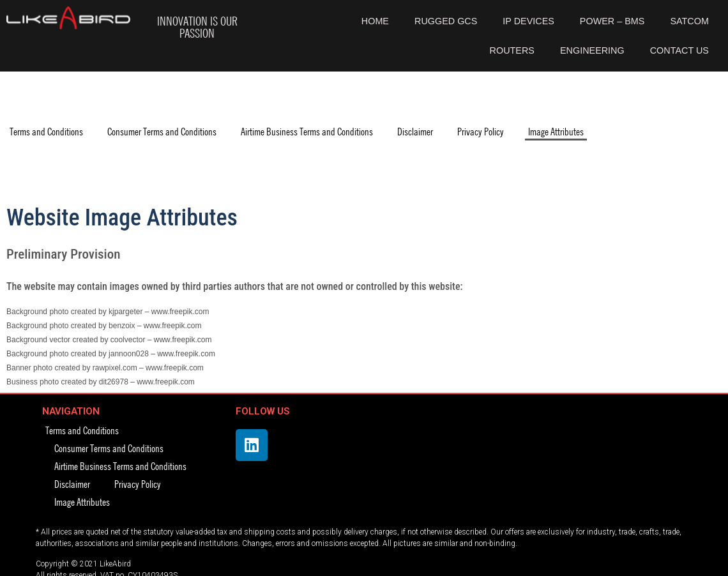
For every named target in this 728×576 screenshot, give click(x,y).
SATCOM (689, 21)
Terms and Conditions (46, 131)
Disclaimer (415, 131)
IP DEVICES (528, 21)
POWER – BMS (612, 21)
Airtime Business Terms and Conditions (307, 131)
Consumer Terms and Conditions (162, 131)
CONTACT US (679, 50)
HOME (375, 21)
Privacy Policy (481, 131)
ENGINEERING (592, 50)
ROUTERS (512, 50)
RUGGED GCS (446, 21)
